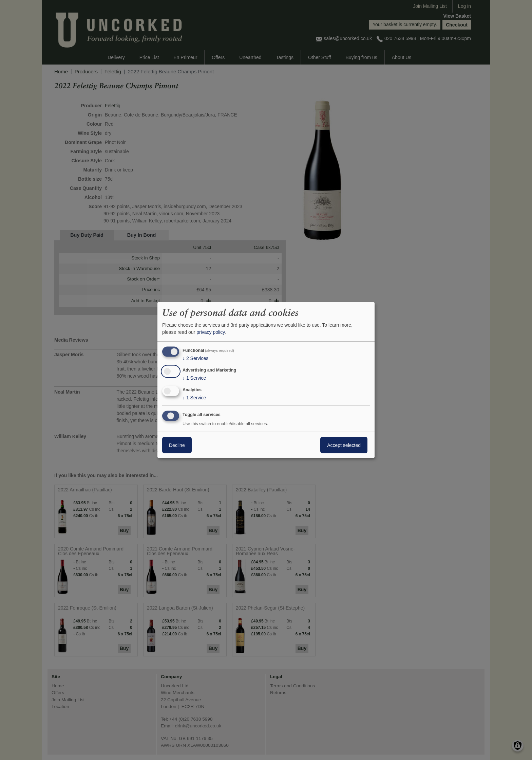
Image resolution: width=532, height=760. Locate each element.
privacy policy (211, 332)
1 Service (194, 378)
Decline (177, 445)
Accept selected (344, 445)
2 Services (195, 358)
